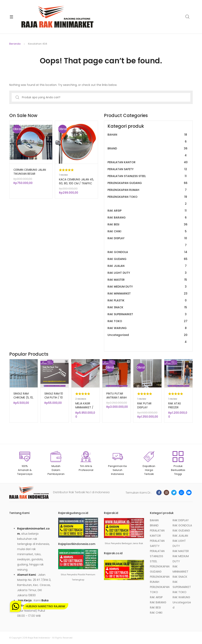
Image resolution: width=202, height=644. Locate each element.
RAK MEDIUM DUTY (148, 287)
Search (188, 17)
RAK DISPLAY (148, 242)
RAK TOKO (148, 321)
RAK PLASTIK (148, 300)
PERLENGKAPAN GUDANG (148, 183)
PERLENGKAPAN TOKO (148, 200)
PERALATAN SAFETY (148, 169)
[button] (16, 606)
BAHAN (148, 138)
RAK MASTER (148, 280)
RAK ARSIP (148, 211)
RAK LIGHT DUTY (148, 273)
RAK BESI (148, 225)
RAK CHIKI (148, 231)
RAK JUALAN (148, 266)
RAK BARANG (148, 218)
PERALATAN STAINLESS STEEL (148, 176)
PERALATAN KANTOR (148, 162)
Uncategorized (148, 338)
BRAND (148, 152)
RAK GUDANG (148, 259)
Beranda (15, 44)
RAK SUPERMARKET (148, 314)
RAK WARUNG (148, 328)
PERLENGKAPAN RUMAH (148, 190)
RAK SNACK (148, 307)
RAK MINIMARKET (148, 294)
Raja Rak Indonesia (39, 638)
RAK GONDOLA (148, 252)
